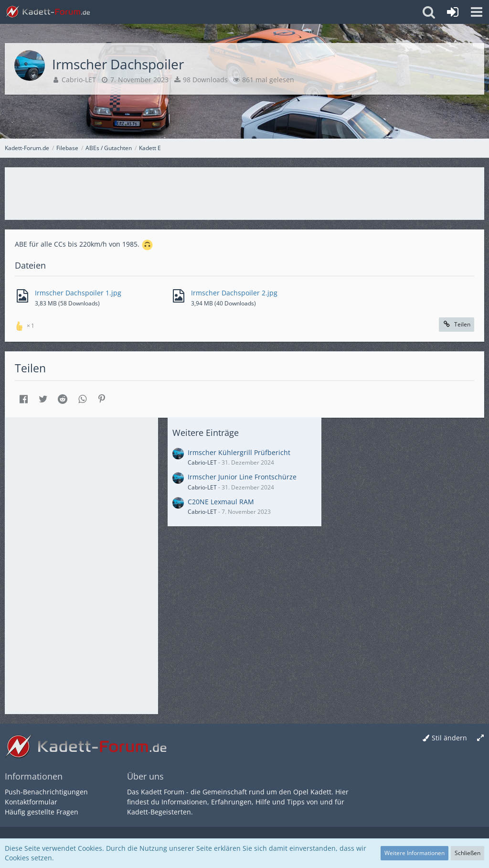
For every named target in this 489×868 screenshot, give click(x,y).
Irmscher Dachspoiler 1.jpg (78, 293)
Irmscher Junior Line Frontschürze (242, 477)
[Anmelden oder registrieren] (453, 12)
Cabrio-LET (79, 80)
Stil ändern (449, 738)
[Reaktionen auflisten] (26, 325)
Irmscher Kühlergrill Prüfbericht (239, 452)
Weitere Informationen (415, 853)
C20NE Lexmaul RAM (221, 502)
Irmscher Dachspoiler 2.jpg (234, 293)
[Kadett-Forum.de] (48, 12)
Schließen (468, 853)
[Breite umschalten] (480, 738)
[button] (477, 12)
